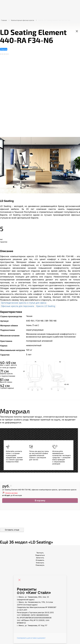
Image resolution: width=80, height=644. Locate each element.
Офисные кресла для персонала (17, 307)
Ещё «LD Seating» (40, 542)
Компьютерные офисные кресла (23, 20)
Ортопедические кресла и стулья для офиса (24, 304)
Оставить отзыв (12, 531)
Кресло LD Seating (46, 307)
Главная (4, 20)
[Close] (20, 581)
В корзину (40, 502)
